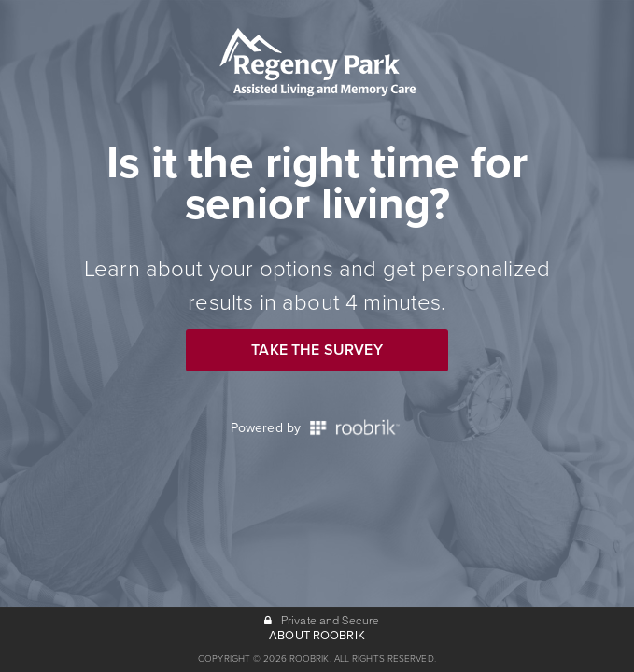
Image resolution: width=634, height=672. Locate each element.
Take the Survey (317, 350)
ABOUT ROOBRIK (317, 636)
